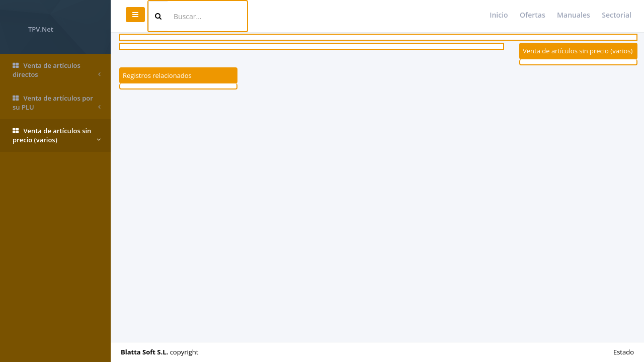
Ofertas (533, 15)
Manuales (574, 15)
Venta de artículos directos (57, 70)
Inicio (499, 15)
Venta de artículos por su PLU (57, 103)
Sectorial (617, 15)
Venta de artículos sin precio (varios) (57, 135)
